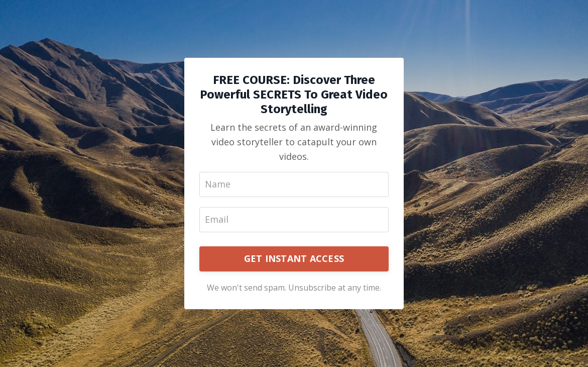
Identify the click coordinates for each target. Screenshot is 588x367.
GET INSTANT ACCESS (294, 258)
